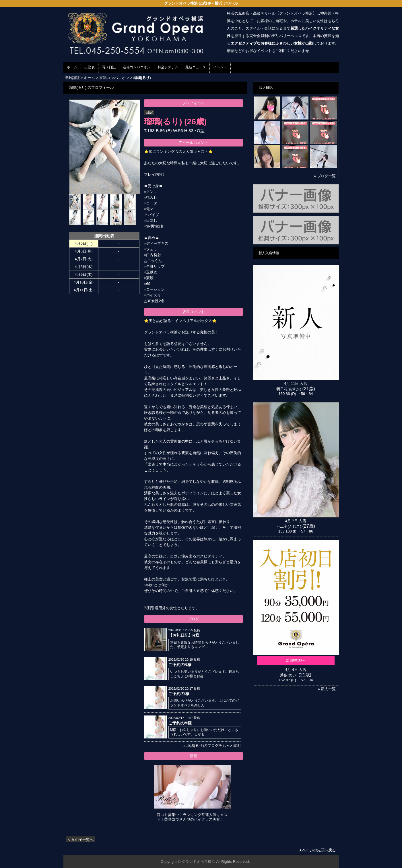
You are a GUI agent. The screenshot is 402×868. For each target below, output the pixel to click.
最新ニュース (196, 67)
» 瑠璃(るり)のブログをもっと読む (212, 745)
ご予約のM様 (180, 723)
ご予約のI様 (179, 694)
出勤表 (90, 67)
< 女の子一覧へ (81, 840)
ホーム (72, 67)
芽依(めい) (289, 675)
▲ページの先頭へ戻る (317, 850)
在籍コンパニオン (137, 67)
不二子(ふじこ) (289, 526)
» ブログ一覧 (325, 176)
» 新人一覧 (327, 689)
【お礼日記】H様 (184, 635)
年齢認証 (72, 78)
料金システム (168, 67)
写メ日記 (109, 67)
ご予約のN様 (180, 665)
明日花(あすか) (289, 389)
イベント (220, 67)
